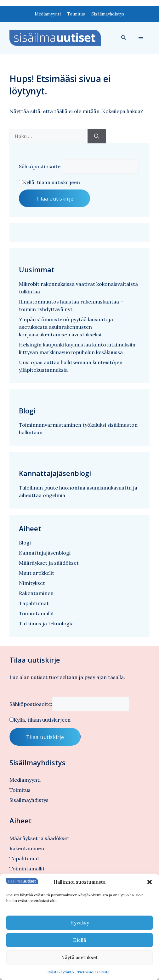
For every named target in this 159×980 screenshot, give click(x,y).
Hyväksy (80, 923)
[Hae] (97, 136)
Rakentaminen (36, 593)
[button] (150, 882)
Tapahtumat (34, 603)
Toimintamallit (37, 613)
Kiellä (79, 940)
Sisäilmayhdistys (108, 14)
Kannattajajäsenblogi (45, 553)
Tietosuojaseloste (93, 972)
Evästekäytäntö (60, 972)
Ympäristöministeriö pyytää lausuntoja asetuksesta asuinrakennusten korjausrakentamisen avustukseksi (66, 327)
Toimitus (76, 14)
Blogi (25, 543)
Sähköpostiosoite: (40, 166)
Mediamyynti (48, 14)
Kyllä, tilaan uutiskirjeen (51, 182)
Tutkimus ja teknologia (46, 623)
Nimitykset (32, 583)
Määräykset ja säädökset (49, 563)
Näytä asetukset (79, 957)
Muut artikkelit (37, 573)
